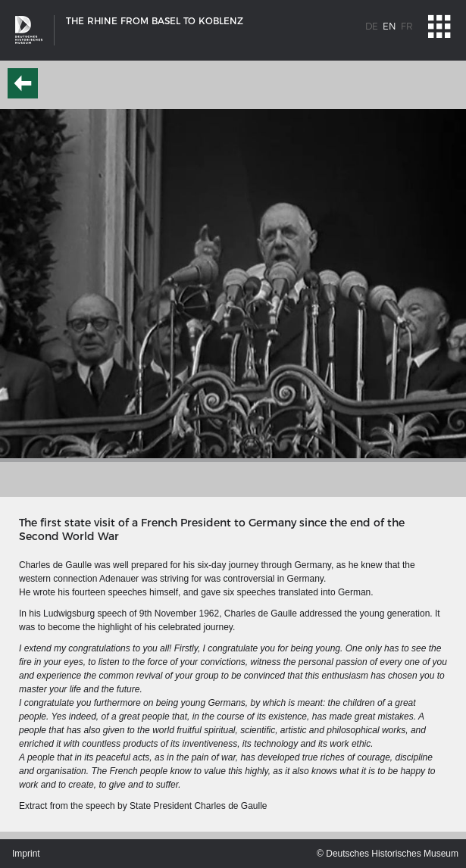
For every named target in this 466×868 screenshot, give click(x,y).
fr (407, 26)
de (372, 26)
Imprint (26, 854)
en (389, 26)
